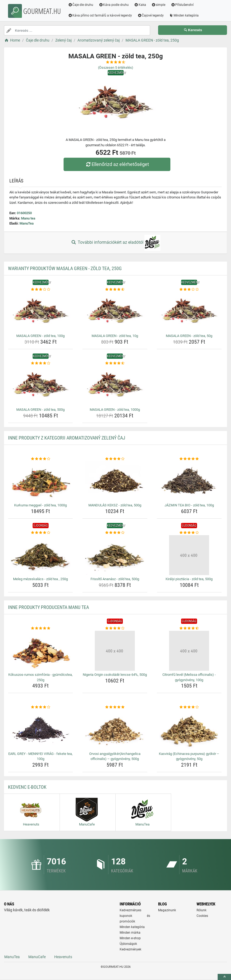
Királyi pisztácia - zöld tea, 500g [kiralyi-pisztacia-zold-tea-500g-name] (189, 579)
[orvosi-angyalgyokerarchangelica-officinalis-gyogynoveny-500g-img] (115, 730)
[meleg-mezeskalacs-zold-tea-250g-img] (40, 555)
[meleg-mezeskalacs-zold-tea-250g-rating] (40, 533)
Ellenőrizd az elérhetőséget (117, 164)
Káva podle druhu (114, 5)
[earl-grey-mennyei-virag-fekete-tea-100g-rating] (40, 707)
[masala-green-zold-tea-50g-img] (189, 312)
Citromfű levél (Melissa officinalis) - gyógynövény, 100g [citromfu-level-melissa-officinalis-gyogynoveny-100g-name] (189, 677)
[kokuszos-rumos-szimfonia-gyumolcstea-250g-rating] (40, 628)
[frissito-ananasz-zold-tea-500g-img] (115, 555)
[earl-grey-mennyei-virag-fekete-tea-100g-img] (40, 730)
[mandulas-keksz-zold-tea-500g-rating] (115, 459)
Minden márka (130, 933)
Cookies (202, 916)
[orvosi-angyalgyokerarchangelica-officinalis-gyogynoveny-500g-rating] (115, 707)
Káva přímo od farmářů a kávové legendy (100, 15)
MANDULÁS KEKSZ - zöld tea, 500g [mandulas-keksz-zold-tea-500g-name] (115, 505)
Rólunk (201, 910)
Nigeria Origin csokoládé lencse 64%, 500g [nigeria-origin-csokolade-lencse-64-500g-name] (115, 675)
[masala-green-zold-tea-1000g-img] (115, 386)
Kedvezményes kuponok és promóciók (135, 916)
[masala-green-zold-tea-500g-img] (40, 386)
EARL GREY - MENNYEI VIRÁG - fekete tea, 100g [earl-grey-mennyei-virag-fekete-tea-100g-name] (40, 756)
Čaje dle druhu (81, 5)
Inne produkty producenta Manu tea (48, 607)
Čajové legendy (151, 15)
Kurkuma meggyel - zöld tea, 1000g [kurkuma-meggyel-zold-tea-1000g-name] (40, 505)
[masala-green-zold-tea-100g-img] (40, 312)
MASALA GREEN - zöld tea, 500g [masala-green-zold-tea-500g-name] (40, 410)
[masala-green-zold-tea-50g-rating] (189, 290)
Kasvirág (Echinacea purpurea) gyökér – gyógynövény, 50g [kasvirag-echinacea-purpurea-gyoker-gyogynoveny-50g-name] (189, 756)
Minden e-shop (130, 938)
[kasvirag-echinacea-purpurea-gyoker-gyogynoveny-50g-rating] (189, 707)
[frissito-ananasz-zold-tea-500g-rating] (115, 533)
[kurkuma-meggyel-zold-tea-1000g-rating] (40, 459)
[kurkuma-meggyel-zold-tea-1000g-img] (40, 481)
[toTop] (224, 977)
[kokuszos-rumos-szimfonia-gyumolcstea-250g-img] (40, 651)
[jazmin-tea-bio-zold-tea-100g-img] (189, 481)
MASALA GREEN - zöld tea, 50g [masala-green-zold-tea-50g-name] (189, 336)
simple (158, 5)
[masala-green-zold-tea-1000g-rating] (115, 363)
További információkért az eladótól (115, 243)
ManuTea (27, 223)
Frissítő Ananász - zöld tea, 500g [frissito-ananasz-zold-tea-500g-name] (115, 579)
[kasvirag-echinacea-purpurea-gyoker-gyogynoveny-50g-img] (189, 730)
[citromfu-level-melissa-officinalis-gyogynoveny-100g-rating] (189, 628)
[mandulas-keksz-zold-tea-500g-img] (115, 481)
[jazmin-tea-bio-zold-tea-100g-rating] (189, 459)
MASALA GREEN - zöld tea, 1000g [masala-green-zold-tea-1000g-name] (115, 410)
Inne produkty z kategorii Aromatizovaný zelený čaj (67, 438)
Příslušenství (182, 5)
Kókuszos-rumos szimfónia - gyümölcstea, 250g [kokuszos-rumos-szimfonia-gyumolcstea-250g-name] (40, 677)
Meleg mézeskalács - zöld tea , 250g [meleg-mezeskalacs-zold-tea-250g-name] (40, 579)
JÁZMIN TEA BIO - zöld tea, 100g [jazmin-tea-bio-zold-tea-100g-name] (189, 505)
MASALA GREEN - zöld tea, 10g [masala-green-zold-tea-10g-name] (115, 336)
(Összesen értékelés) (116, 68)
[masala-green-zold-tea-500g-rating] (40, 363)
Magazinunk (167, 910)
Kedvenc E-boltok (27, 787)
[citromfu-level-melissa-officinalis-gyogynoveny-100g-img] (189, 651)
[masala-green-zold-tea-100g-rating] (40, 290)
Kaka (140, 5)
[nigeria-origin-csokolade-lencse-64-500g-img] (115, 651)
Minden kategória (184, 15)
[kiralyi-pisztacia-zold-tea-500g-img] (189, 555)
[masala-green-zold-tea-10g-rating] (115, 290)
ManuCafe (37, 957)
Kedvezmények (130, 949)
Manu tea (28, 218)
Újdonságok (128, 944)
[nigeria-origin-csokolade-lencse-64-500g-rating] (115, 628)
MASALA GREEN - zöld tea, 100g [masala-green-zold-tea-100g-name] (40, 336)
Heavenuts (63, 957)
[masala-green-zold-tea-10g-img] (115, 312)
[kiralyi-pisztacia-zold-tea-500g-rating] (189, 533)
